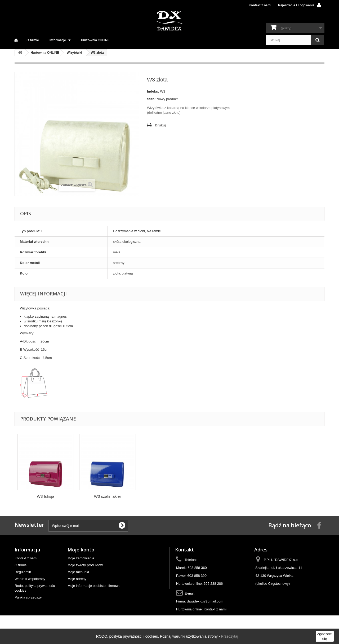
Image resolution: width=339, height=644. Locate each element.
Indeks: (153, 91)
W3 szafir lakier (170, 496)
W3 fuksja (108, 496)
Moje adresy (77, 579)
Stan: (151, 99)
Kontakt (184, 550)
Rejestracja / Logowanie (296, 5)
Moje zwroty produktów (85, 565)
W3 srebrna (46, 496)
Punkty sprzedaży (28, 597)
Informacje (58, 40)
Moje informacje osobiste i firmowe (94, 586)
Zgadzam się (325, 636)
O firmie (33, 40)
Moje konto (81, 550)
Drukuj (160, 125)
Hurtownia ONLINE (95, 40)
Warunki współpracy (30, 579)
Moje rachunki (78, 572)
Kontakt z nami (260, 5)
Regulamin (23, 572)
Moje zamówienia (81, 558)
